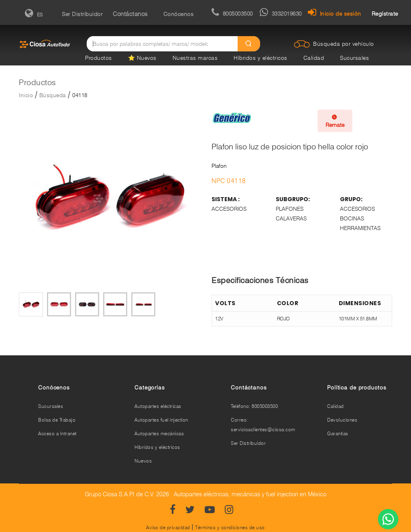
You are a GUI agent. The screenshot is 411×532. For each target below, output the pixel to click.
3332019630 (281, 14)
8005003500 (232, 14)
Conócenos (179, 14)
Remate (335, 121)
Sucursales (354, 58)
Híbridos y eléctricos (260, 58)
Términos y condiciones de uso (230, 527)
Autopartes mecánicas (159, 433)
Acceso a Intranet (57, 433)
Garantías (338, 433)
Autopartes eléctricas (158, 406)
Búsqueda (53, 95)
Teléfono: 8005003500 (254, 406)
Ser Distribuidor (82, 14)
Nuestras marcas (195, 58)
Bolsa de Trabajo (57, 420)
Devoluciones (342, 420)
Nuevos (143, 461)
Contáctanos (130, 14)
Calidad (314, 58)
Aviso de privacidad (168, 527)
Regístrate (385, 14)
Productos (99, 58)
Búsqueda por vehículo (344, 44)
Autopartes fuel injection (161, 420)
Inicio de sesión (335, 14)
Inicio (26, 95)
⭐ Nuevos (142, 58)
